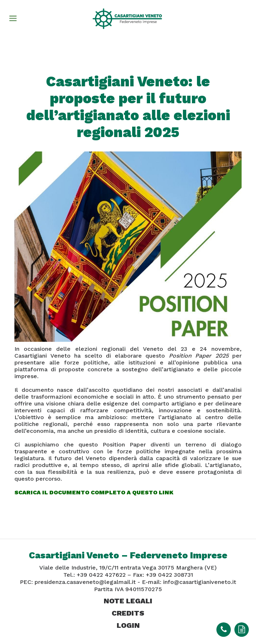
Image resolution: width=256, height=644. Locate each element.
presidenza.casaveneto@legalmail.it (85, 582)
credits (128, 613)
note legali (128, 601)
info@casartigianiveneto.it (200, 582)
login (128, 625)
